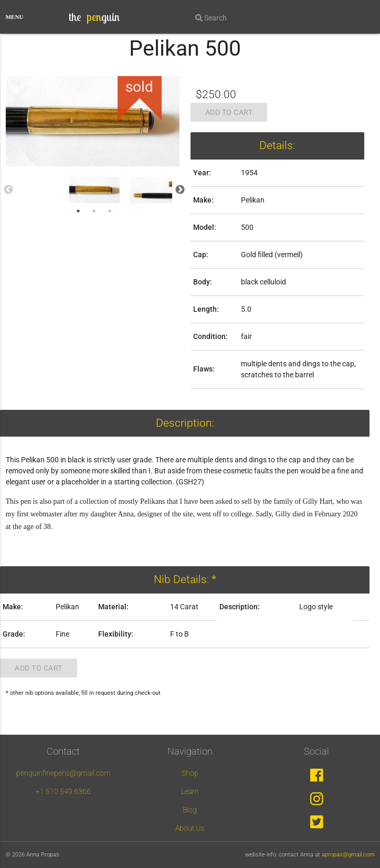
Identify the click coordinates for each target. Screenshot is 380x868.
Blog (190, 810)
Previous (8, 190)
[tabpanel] (94, 190)
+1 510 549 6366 (63, 791)
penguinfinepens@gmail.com (64, 773)
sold (139, 87)
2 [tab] (94, 211)
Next (180, 190)
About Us (190, 828)
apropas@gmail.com (348, 855)
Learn (190, 791)
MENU (15, 17)
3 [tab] (110, 211)
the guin (94, 17)
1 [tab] (78, 211)
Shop (190, 773)
